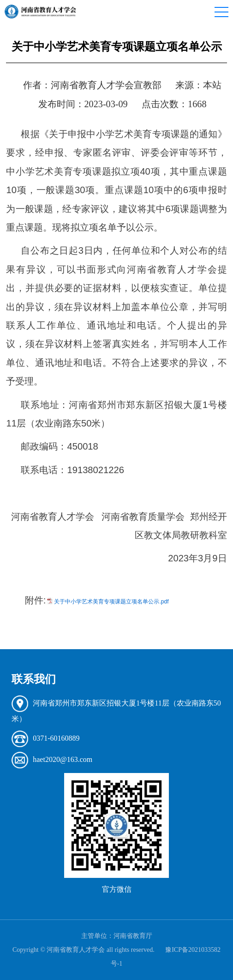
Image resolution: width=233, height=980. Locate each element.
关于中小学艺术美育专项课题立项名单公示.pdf (111, 602)
